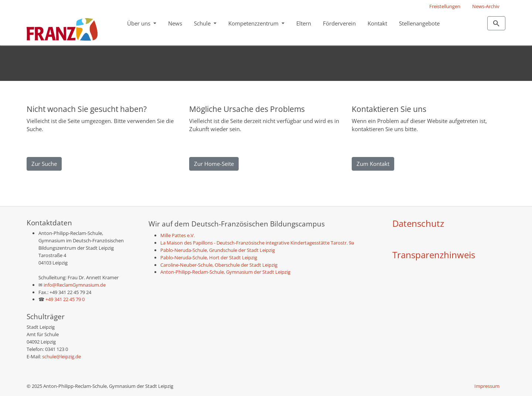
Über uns (139, 23)
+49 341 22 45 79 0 (65, 299)
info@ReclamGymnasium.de (74, 285)
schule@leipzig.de (62, 356)
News (175, 23)
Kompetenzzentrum (254, 23)
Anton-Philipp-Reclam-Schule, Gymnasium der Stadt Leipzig (225, 272)
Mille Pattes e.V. (178, 235)
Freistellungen (445, 6)
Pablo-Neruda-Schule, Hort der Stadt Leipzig (209, 257)
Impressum (487, 386)
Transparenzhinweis (434, 255)
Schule (203, 23)
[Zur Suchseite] (496, 23)
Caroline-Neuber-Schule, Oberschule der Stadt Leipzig (219, 265)
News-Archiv (486, 6)
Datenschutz (418, 223)
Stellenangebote (419, 23)
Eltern (304, 23)
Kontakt (377, 23)
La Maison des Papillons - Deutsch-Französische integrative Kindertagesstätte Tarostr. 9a (257, 243)
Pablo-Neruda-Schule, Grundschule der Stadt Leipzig (218, 250)
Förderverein (339, 23)
